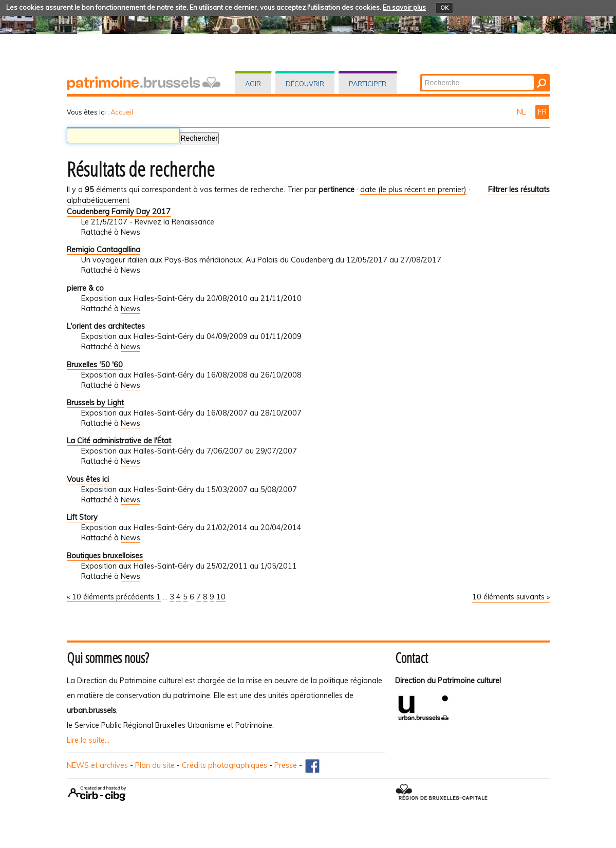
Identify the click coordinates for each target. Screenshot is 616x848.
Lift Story (82, 517)
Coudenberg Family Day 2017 (119, 212)
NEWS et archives (97, 765)
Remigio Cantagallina (104, 250)
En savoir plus (404, 7)
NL (522, 112)
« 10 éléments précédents (111, 597)
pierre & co (85, 288)
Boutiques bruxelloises (105, 556)
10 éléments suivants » (511, 597)
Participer (368, 84)
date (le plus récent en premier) (413, 190)
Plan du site (155, 765)
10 (221, 597)
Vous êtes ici (88, 479)
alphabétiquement (98, 200)
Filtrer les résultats (519, 190)
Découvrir (305, 84)
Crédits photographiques (225, 765)
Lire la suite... (88, 740)
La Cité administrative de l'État (119, 441)
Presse (286, 765)
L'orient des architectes (106, 326)
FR (542, 112)
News (130, 232)
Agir (253, 84)
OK (444, 8)
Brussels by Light (95, 403)
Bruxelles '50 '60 (95, 365)
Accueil (122, 112)
